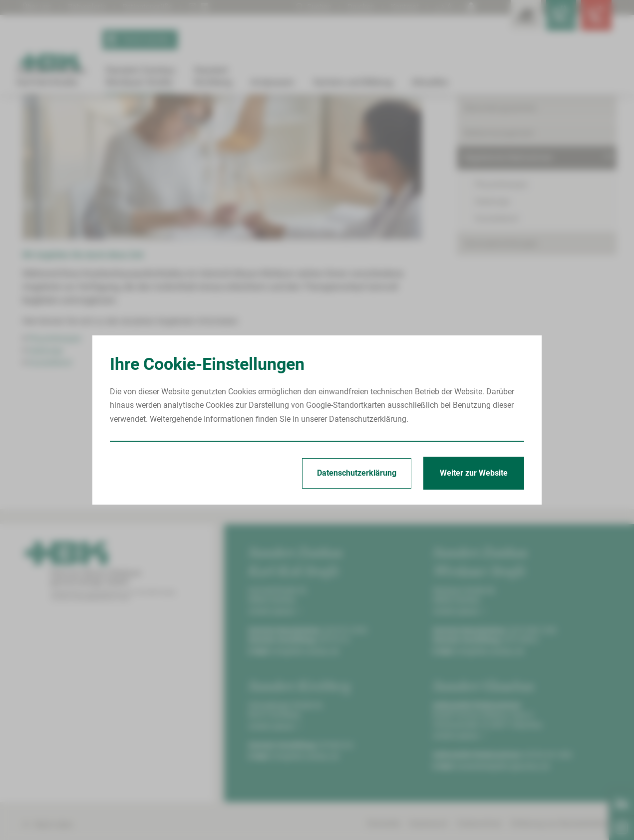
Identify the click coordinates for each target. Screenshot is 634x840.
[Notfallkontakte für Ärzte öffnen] (547, 20)
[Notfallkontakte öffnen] (592, 20)
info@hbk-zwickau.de (306, 748)
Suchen (310, 7)
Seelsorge (46, 447)
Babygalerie (90, 7)
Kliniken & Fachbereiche (506, 180)
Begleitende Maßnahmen (181, 117)
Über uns (38, 7)
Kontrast (404, 7)
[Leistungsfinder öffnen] (502, 20)
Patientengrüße (154, 7)
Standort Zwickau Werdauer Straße (88, 117)
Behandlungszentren (500, 205)
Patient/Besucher (495, 155)
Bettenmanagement (499, 229)
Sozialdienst (50, 459)
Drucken (359, 7)
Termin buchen (138, 40)
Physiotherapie (55, 435)
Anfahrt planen (275, 708)
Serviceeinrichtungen (501, 340)
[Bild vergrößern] (222, 257)
